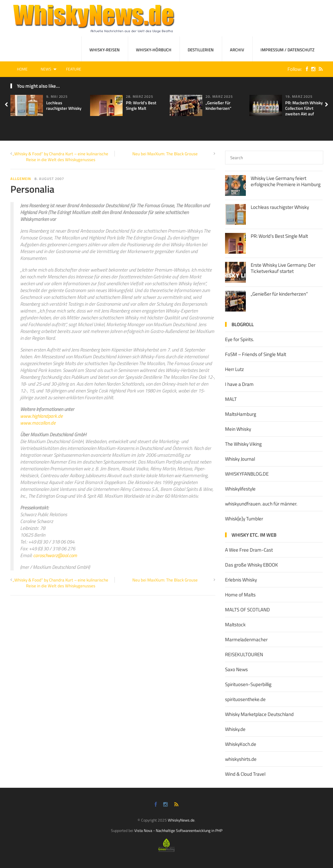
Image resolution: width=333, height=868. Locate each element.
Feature (74, 69)
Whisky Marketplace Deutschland (259, 714)
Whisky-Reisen (105, 50)
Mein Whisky (238, 429)
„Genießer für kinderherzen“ (218, 105)
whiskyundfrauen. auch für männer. (261, 504)
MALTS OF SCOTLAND (247, 610)
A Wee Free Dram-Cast (249, 550)
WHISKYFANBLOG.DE (247, 474)
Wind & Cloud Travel (245, 774)
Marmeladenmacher (246, 639)
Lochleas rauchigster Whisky (64, 105)
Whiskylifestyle (240, 489)
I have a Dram (239, 384)
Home (22, 69)
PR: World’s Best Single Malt (141, 105)
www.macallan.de (38, 423)
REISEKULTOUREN (244, 654)
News (46, 69)
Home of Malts (240, 595)
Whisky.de (235, 729)
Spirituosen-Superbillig (248, 684)
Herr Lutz (234, 369)
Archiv (237, 50)
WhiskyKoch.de (241, 744)
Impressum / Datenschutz (287, 50)
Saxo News (236, 669)
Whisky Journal (240, 459)
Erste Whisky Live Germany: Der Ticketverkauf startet (283, 268)
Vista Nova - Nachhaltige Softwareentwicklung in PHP (178, 830)
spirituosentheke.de (245, 699)
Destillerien (201, 50)
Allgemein (21, 179)
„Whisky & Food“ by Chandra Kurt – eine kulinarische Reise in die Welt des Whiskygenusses (60, 157)
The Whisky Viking (243, 444)
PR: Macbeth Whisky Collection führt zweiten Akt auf (304, 108)
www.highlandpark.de (41, 416)
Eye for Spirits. (240, 339)
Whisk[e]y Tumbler (244, 519)
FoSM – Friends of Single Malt (256, 354)
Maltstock (235, 625)
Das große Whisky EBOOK (252, 565)
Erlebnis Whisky (241, 580)
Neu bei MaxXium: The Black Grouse (165, 154)
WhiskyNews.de (181, 820)
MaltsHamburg (241, 414)
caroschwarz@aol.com (55, 555)
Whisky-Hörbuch (154, 50)
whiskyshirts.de (241, 759)
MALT (231, 399)
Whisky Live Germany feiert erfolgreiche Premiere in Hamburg (286, 181)
